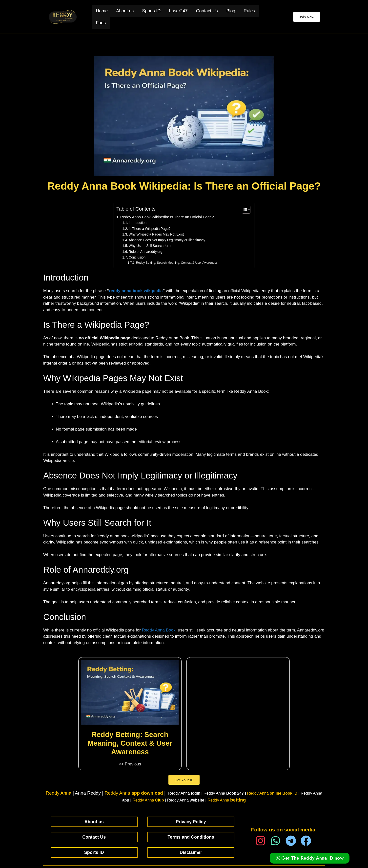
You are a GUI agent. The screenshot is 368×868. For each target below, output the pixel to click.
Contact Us (207, 11)
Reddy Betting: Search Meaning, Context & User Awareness (177, 263)
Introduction (138, 223)
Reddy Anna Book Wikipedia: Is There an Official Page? (167, 217)
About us (125, 11)
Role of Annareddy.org (145, 252)
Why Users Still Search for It (150, 246)
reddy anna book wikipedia (136, 291)
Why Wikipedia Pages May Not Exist (156, 234)
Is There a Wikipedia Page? (150, 229)
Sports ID (151, 11)
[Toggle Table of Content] (244, 210)
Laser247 (178, 11)
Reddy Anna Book (159, 630)
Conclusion (137, 257)
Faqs (101, 23)
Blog (231, 11)
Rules (249, 11)
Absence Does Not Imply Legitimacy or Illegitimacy (167, 240)
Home (102, 11)
